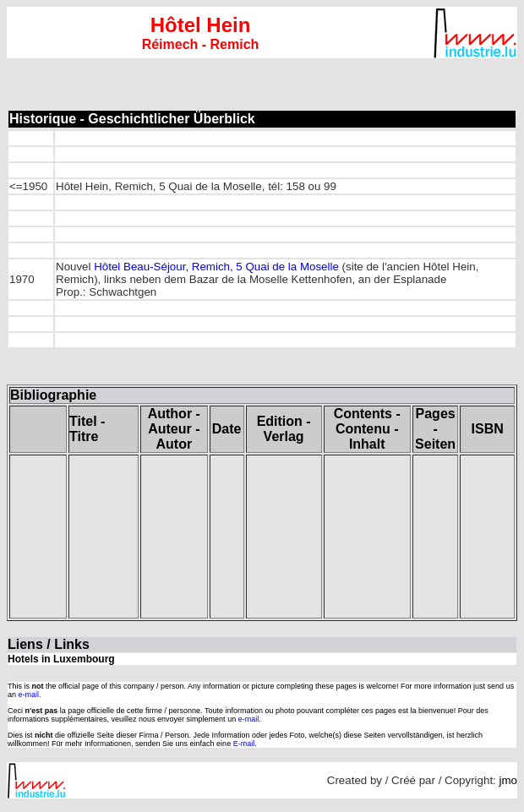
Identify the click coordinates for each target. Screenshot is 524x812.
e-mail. (30, 695)
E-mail (244, 744)
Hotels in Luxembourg (61, 659)
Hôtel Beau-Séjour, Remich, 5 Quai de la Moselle (216, 267)
